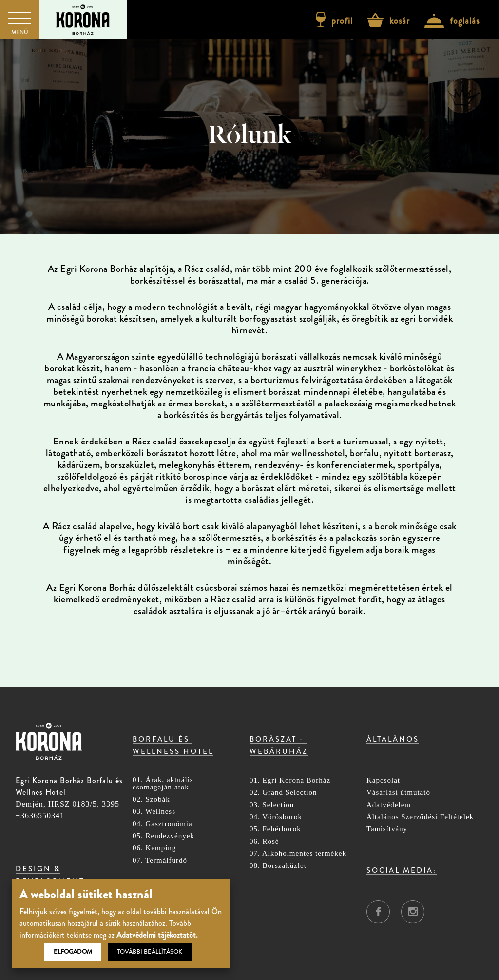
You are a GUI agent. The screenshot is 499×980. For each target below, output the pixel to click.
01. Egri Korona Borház (290, 780)
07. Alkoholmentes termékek (298, 854)
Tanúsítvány (387, 829)
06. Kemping (154, 848)
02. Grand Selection (283, 793)
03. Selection (272, 805)
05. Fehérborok (275, 829)
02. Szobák (151, 799)
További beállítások (150, 952)
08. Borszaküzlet (278, 866)
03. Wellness (154, 812)
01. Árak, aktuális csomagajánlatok (163, 784)
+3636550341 (40, 816)
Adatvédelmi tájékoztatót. (157, 935)
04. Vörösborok (276, 817)
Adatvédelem (389, 805)
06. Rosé (264, 841)
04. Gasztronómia (163, 824)
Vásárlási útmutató (398, 793)
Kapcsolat (383, 780)
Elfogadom (73, 952)
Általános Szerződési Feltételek (420, 817)
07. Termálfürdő (160, 860)
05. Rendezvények (163, 836)
